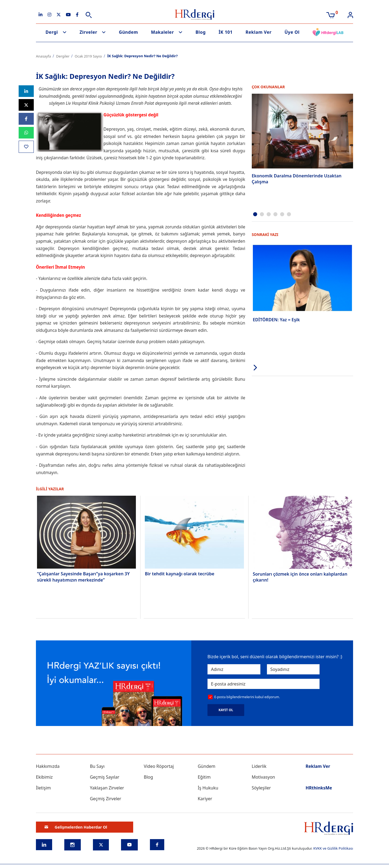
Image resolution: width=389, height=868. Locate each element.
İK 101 (226, 32)
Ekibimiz (44, 777)
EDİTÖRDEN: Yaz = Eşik (276, 319)
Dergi (52, 32)
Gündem (128, 32)
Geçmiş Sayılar (105, 777)
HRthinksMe (319, 788)
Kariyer (205, 799)
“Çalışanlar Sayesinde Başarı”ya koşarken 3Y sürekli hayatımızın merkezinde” (83, 577)
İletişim (43, 788)
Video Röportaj (159, 766)
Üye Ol (292, 32)
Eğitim (204, 777)
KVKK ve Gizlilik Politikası (333, 848)
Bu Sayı (97, 766)
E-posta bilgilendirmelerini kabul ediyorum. (247, 697)
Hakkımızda (48, 766)
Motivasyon (264, 777)
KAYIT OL (226, 710)
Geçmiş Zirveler (106, 799)
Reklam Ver (259, 32)
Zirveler (88, 32)
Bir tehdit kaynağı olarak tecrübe (180, 574)
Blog (201, 32)
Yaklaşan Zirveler (107, 788)
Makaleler (162, 32)
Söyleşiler (261, 788)
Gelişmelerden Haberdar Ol (76, 827)
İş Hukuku (208, 788)
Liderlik (259, 766)
